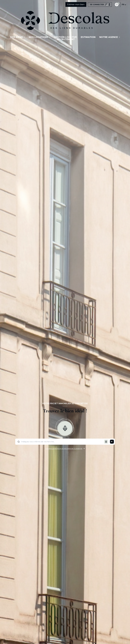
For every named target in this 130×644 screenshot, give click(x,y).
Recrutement (66, 39)
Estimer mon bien (76, 4)
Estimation (88, 37)
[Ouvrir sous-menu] (25, 37)
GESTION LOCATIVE (65, 37)
